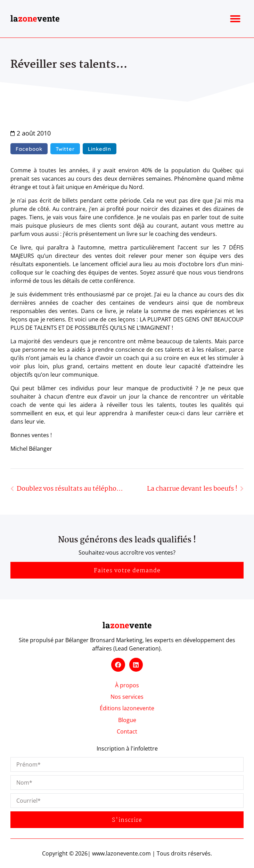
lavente (35, 18)
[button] (235, 19)
